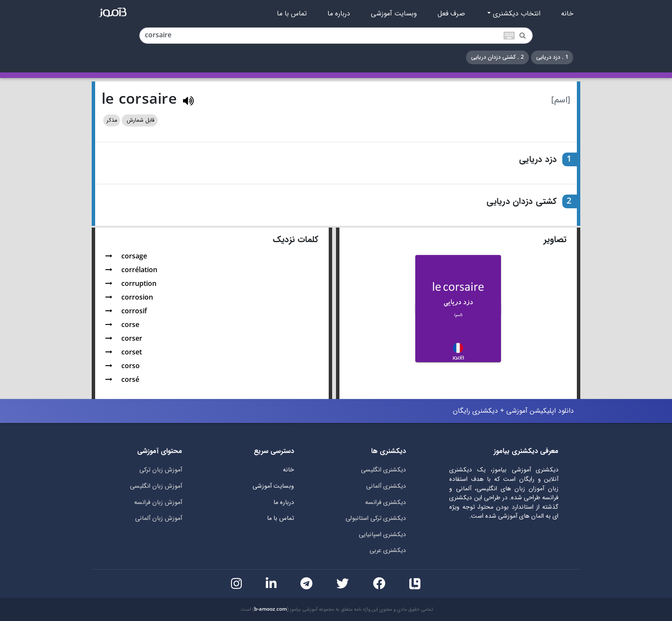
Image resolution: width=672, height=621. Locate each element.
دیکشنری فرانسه (385, 502)
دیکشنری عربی (388, 550)
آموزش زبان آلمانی (159, 518)
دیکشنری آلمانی (386, 486)
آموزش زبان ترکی (161, 470)
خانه (567, 14)
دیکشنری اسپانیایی (382, 535)
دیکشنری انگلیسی (383, 470)
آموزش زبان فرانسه (158, 502)
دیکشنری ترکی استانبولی (376, 518)
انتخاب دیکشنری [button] (516, 14)
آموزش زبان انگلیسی (156, 486)
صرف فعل (451, 14)
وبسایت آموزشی (394, 14)
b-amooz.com (270, 609)
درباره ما (339, 14)
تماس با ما (292, 14)
